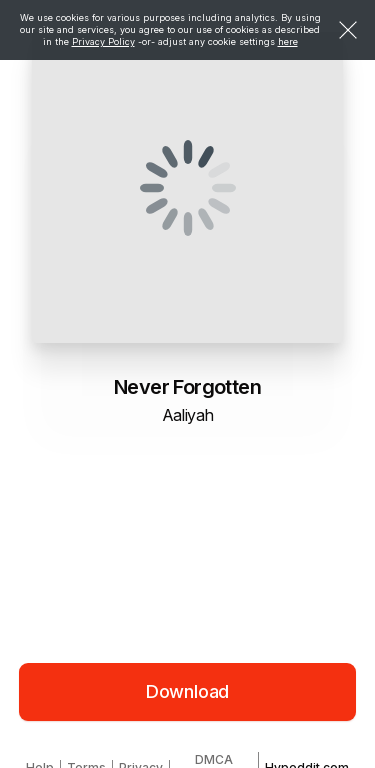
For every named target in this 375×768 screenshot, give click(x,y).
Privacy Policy (103, 41)
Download (188, 691)
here (288, 41)
